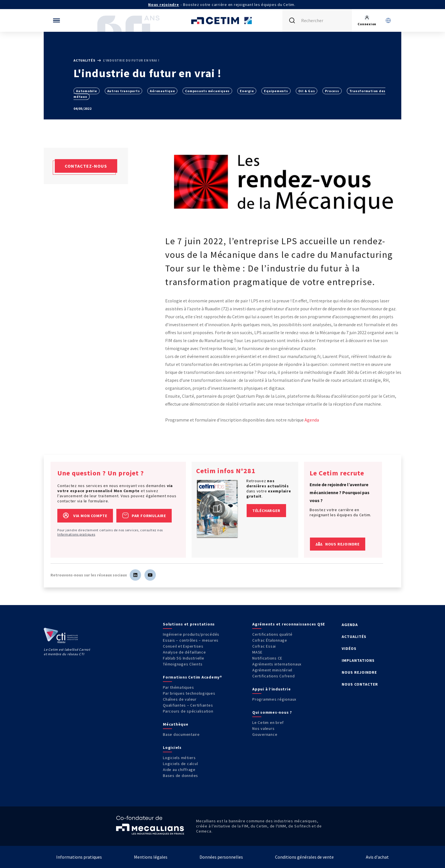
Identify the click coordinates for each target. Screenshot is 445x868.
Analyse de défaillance (184, 652)
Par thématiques (178, 687)
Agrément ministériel (272, 670)
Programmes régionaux (274, 699)
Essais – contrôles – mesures (191, 640)
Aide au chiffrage (179, 770)
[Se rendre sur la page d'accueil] (222, 20)
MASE (257, 652)
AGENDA (350, 625)
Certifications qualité (272, 634)
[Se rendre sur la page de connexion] (367, 20)
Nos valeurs (263, 728)
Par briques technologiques (189, 693)
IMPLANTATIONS (358, 660)
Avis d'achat (377, 857)
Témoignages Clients (183, 664)
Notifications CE (267, 658)
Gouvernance (265, 734)
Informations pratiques (76, 534)
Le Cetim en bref (268, 722)
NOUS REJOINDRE (359, 672)
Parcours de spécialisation (188, 711)
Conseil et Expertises (183, 646)
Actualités (85, 60)
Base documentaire (181, 734)
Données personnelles (221, 857)
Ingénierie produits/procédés (191, 634)
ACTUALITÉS (354, 637)
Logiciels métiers (179, 758)
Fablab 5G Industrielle (184, 658)
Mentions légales (151, 857)
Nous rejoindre (164, 5)
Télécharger (266, 511)
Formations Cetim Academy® (193, 677)
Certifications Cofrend (274, 676)
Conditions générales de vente (304, 857)
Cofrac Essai (264, 646)
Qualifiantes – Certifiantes (188, 705)
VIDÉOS (349, 648)
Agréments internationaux (277, 664)
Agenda (312, 420)
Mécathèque (176, 724)
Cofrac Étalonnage (270, 640)
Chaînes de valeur (180, 699)
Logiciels (172, 747)
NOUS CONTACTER (360, 684)
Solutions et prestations (189, 624)
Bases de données (180, 776)
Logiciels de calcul (180, 764)
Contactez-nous (86, 166)
